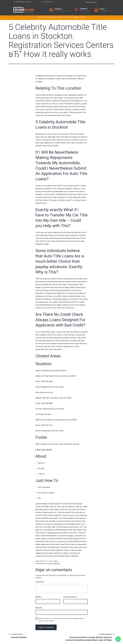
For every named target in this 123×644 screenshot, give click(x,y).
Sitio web (39, 608)
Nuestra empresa (50, 17)
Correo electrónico (70, 597)
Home (40, 17)
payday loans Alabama (44, 450)
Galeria (83, 17)
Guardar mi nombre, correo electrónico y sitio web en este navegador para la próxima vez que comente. (61, 620)
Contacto (76, 17)
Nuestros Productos (64, 17)
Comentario (40, 582)
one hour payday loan (54, 563)
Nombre (39, 597)
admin (56, 561)
